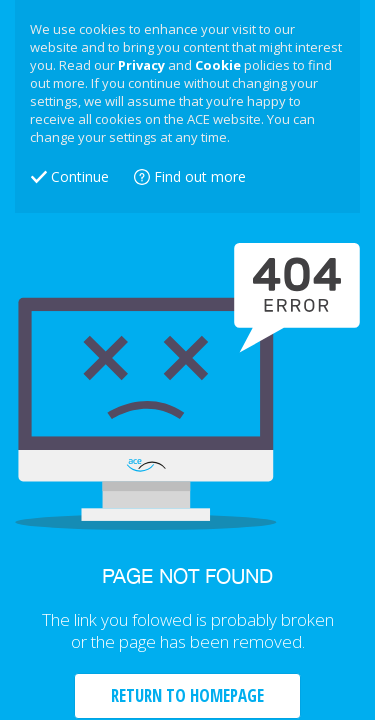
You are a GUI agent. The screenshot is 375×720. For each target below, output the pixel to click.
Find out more (200, 176)
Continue (80, 176)
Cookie (218, 65)
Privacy (141, 65)
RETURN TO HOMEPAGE (187, 695)
